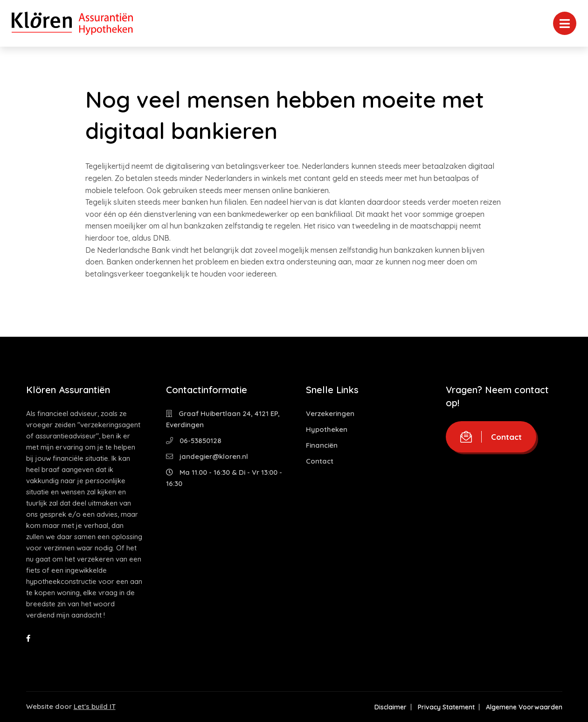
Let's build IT (95, 706)
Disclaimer (391, 707)
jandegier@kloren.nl (207, 456)
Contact (320, 461)
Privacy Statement (446, 707)
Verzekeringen (330, 413)
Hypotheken (327, 429)
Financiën (322, 445)
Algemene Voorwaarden (524, 707)
